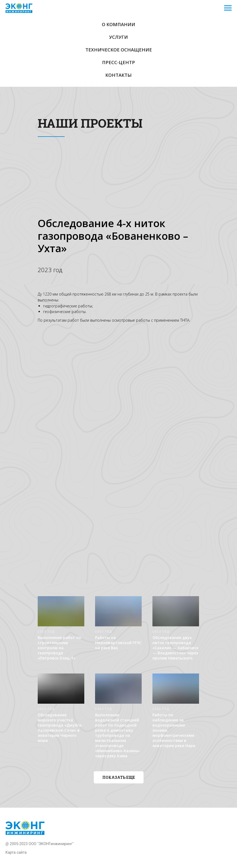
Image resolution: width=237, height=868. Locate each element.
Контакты (119, 75)
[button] (119, 777)
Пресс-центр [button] (119, 62)
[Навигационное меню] (228, 8)
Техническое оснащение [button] (119, 50)
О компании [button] (119, 24)
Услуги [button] (119, 37)
